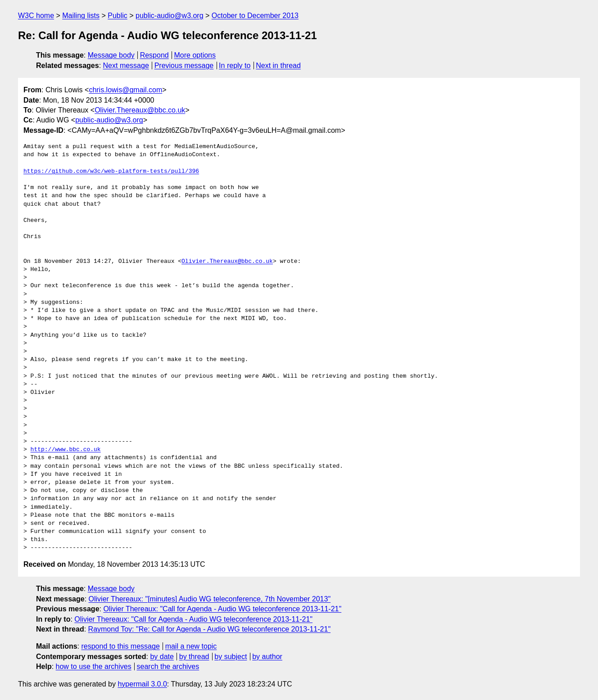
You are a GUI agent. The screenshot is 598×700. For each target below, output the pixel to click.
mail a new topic (191, 646)
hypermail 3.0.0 (142, 684)
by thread (194, 657)
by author (267, 657)
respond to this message (120, 646)
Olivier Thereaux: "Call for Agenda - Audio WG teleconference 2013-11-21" (222, 609)
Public (118, 16)
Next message (126, 65)
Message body (111, 55)
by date (162, 657)
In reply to (235, 65)
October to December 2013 (255, 16)
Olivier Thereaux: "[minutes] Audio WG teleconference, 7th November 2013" (210, 599)
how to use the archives (94, 666)
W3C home (36, 16)
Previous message (184, 65)
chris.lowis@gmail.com (125, 90)
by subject (231, 657)
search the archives (168, 666)
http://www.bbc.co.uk (66, 450)
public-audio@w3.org (170, 16)
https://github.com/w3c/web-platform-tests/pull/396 (111, 172)
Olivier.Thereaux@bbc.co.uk (140, 110)
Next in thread (278, 65)
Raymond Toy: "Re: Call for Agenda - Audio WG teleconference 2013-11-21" (209, 629)
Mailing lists (81, 16)
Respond (154, 55)
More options (195, 55)
